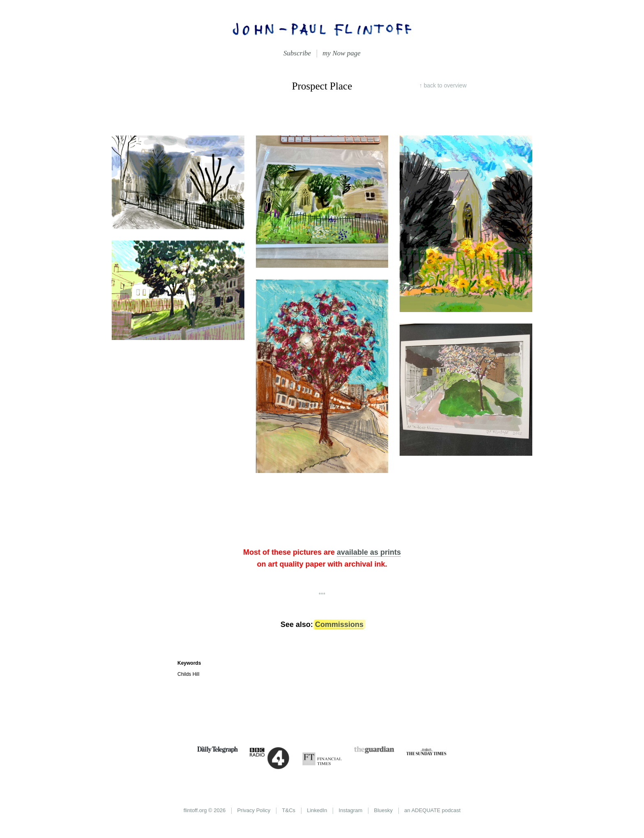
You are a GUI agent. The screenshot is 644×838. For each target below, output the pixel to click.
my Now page (342, 53)
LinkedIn (317, 810)
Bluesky (384, 810)
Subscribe (297, 53)
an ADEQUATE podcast (432, 810)
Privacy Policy (254, 810)
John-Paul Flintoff (322, 29)
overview (445, 85)
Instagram (351, 810)
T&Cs (289, 810)
